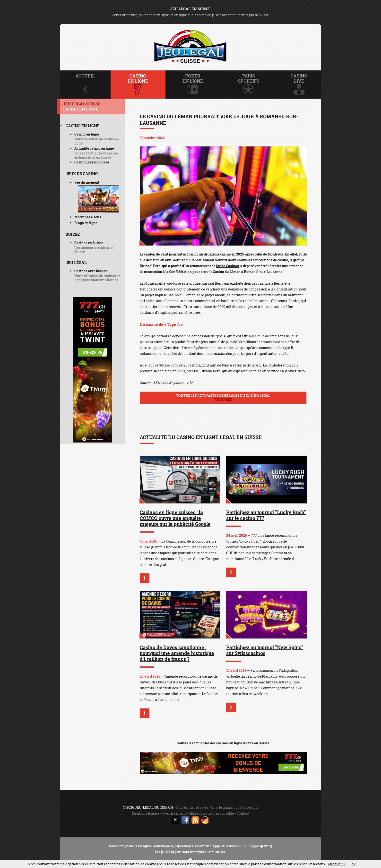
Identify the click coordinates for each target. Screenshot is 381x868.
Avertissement (174, 813)
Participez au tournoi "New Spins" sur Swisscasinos (265, 650)
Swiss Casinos (227, 266)
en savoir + (337, 864)
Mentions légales (146, 813)
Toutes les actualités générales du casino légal (223, 398)
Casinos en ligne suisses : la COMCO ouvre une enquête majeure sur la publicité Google (175, 518)
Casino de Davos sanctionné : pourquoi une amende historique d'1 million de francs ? (177, 653)
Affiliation (197, 813)
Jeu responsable (221, 813)
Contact (243, 813)
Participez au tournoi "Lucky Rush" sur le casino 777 (266, 515)
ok (354, 864)
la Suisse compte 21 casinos (178, 365)
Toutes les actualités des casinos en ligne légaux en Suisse (223, 743)
